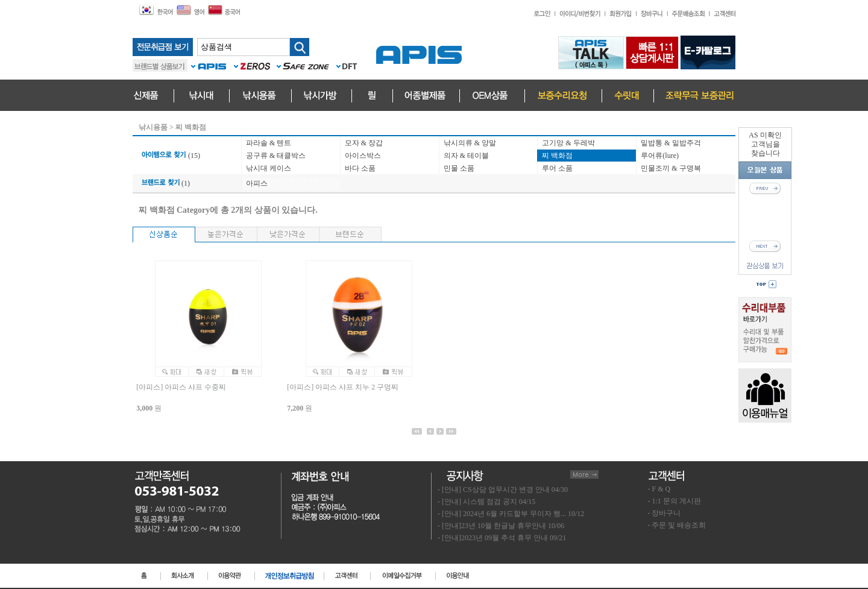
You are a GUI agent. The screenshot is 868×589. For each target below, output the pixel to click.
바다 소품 (360, 168)
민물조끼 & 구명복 (671, 168)
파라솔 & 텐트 (269, 143)
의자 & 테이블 (466, 156)
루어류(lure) (660, 156)
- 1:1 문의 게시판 (675, 501)
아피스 (257, 183)
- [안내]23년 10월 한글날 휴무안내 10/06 (501, 526)
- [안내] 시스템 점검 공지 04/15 (486, 502)
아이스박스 (363, 156)
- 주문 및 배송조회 (677, 525)
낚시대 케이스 (269, 168)
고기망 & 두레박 (568, 143)
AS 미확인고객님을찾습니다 (765, 144)
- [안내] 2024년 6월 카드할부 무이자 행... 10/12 (511, 514)
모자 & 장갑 (364, 143)
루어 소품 (557, 168)
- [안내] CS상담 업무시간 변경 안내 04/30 (503, 490)
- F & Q (659, 489)
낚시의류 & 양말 (470, 143)
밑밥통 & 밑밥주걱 (671, 143)
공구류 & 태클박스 (276, 156)
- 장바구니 (665, 513)
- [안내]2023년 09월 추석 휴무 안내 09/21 (502, 538)
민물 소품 (459, 168)
